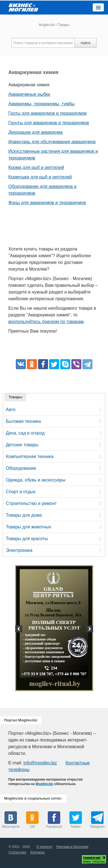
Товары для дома (24, 515)
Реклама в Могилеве (72, 847)
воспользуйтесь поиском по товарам (46, 322)
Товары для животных (28, 527)
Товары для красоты (27, 539)
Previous (19, 629)
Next (89, 629)
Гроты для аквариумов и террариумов (47, 113)
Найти (86, 43)
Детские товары (22, 445)
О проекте (44, 847)
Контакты (37, 852)
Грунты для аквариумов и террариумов (49, 123)
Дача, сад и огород (25, 433)
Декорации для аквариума (36, 132)
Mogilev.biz (47, 25)
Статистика (17, 852)
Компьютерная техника (30, 456)
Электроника (19, 550)
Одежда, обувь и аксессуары (36, 480)
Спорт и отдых (21, 492)
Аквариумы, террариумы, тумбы (42, 104)
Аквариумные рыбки (29, 94)
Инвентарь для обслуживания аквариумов (52, 142)
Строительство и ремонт (31, 503)
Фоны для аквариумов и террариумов (47, 203)
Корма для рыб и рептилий (36, 167)
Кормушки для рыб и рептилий (40, 177)
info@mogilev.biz (40, 763)
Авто (11, 410)
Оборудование (21, 468)
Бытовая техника (23, 421)
